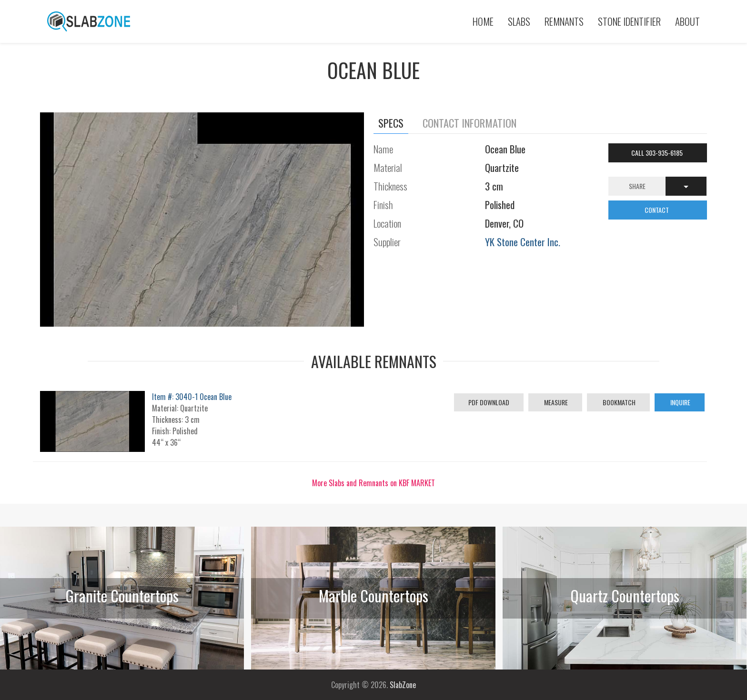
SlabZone (403, 685)
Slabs (519, 21)
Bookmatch (618, 402)
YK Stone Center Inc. (523, 242)
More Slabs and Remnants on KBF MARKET (373, 483)
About (687, 21)
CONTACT (657, 210)
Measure (555, 402)
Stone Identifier (629, 21)
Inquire (680, 402)
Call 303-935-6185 (658, 153)
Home (483, 21)
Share (637, 186)
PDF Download (489, 402)
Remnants (564, 21)
